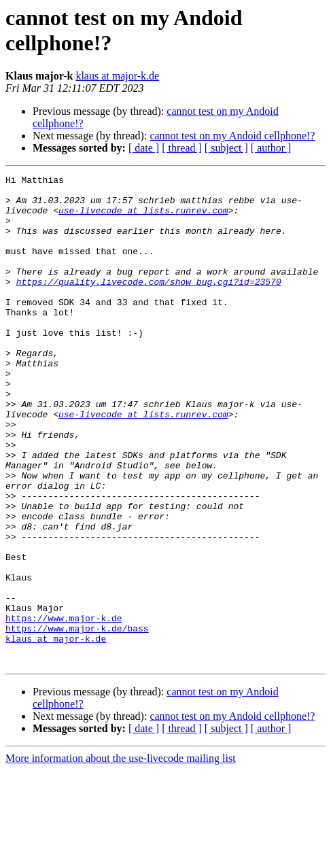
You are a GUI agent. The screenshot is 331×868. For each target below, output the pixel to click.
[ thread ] (182, 148)
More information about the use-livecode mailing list (121, 856)
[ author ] (271, 148)
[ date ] (144, 148)
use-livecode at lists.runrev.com (143, 218)
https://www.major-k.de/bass (77, 720)
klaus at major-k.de (117, 76)
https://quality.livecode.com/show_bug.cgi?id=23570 (149, 304)
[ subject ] (226, 148)
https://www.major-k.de (64, 708)
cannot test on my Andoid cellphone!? (232, 136)
